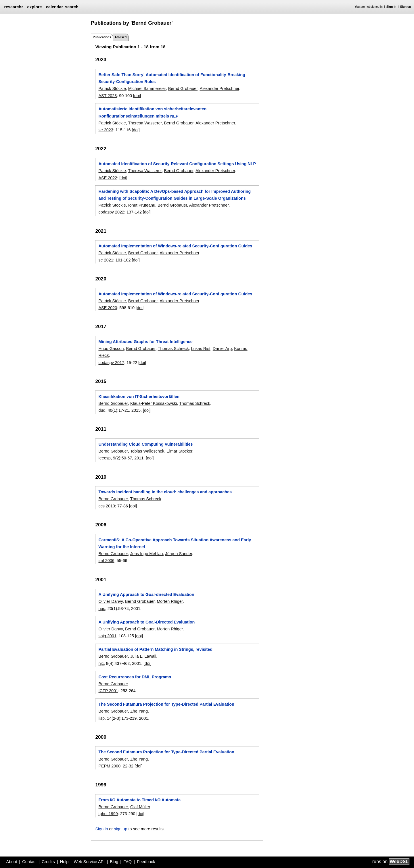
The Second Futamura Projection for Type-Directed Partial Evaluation (166, 704)
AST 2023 (108, 96)
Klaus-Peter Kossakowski (154, 403)
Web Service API (89, 862)
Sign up (406, 7)
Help (64, 862)
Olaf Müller (140, 807)
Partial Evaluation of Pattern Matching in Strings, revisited (155, 649)
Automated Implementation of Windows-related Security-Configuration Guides (175, 246)
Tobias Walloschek (147, 451)
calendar (54, 7)
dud (102, 410)
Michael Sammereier (147, 88)
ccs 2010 (107, 506)
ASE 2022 (108, 178)
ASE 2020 (108, 308)
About (12, 862)
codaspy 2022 (111, 212)
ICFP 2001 (108, 691)
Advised (120, 37)
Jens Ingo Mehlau (147, 554)
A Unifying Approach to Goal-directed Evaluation (146, 594)
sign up (120, 829)
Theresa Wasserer (145, 123)
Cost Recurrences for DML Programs (135, 677)
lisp (101, 718)
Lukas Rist (201, 349)
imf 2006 (106, 561)
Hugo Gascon (111, 349)
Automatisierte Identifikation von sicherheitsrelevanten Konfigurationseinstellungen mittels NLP (152, 112)
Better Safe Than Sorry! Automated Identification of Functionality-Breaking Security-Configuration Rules (172, 78)
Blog (114, 862)
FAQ (128, 862)
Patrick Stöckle (112, 88)
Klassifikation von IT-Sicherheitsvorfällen (139, 397)
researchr (14, 7)
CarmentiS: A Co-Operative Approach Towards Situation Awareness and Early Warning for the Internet (175, 543)
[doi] (137, 96)
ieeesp (104, 458)
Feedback (146, 862)
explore (34, 7)
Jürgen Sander (179, 554)
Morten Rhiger (170, 601)
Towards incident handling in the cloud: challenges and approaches (165, 492)
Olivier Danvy (111, 601)
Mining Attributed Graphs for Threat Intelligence (145, 342)
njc (101, 663)
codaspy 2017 (111, 363)
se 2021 (106, 260)
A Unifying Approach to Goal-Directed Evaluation (146, 622)
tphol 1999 (108, 814)
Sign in (391, 7)
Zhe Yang (139, 711)
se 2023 (106, 130)
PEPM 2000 (109, 766)
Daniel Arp (222, 349)
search (72, 7)
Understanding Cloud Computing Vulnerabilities (145, 444)
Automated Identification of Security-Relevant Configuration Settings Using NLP (177, 164)
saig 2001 (107, 636)
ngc (102, 609)
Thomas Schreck (173, 349)
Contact (29, 862)
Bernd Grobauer (183, 88)
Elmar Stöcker (179, 451)
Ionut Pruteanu (142, 205)
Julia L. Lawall (143, 656)
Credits (48, 862)
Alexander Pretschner (219, 88)
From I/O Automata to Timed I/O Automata (139, 800)
